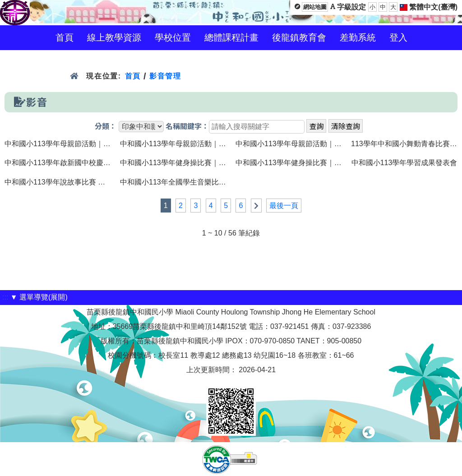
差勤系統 (358, 37)
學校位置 (173, 37)
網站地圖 (315, 7)
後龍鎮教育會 (299, 37)
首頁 (65, 37)
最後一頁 (284, 206)
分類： (106, 127)
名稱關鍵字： (187, 127)
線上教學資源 (114, 37)
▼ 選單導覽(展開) (39, 297)
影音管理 (165, 76)
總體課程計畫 (231, 37)
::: (5, 297)
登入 (398, 37)
